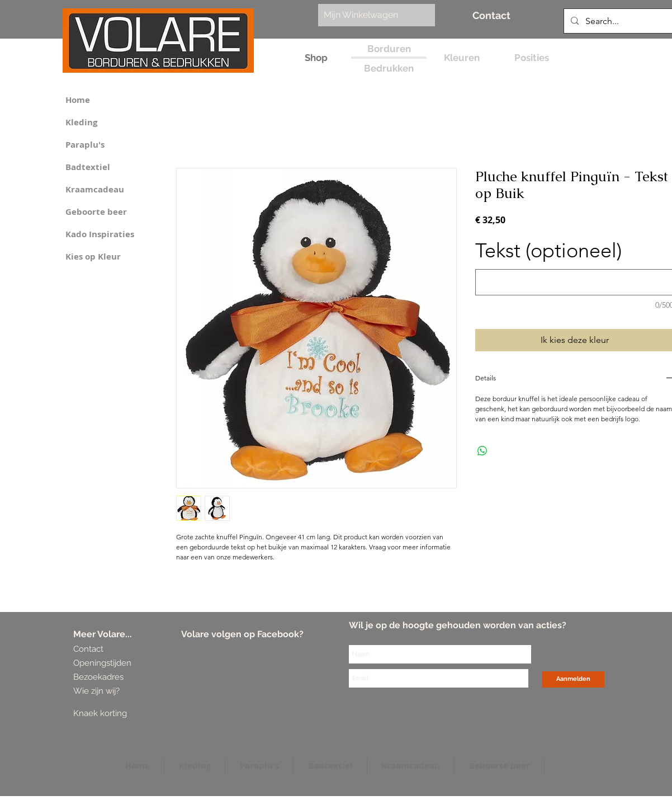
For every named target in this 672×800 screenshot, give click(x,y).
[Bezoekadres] (115, 677)
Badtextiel (88, 167)
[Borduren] (389, 49)
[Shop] (316, 58)
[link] (371, 15)
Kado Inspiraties (100, 234)
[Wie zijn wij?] (98, 691)
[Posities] (531, 58)
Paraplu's (85, 145)
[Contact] (491, 15)
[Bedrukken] (389, 69)
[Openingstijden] (103, 663)
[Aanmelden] (573, 679)
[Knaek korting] (116, 714)
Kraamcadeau (95, 189)
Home (78, 100)
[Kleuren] (462, 58)
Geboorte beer (96, 212)
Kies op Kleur (93, 257)
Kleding (81, 122)
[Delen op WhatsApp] (482, 451)
